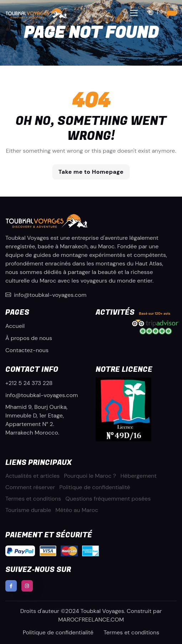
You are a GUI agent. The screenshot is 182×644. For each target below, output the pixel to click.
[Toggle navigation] (134, 13)
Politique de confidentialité (95, 487)
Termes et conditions (33, 499)
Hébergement (138, 476)
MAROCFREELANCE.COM (91, 620)
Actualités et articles (32, 476)
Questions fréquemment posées (108, 499)
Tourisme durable (28, 510)
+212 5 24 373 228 (29, 383)
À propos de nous (29, 338)
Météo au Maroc (77, 510)
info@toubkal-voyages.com (46, 295)
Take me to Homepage (91, 172)
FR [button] (155, 13)
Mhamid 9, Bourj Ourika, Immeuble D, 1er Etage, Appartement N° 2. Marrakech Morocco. (36, 420)
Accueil (15, 326)
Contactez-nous (27, 350)
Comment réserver (30, 487)
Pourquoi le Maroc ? (90, 476)
